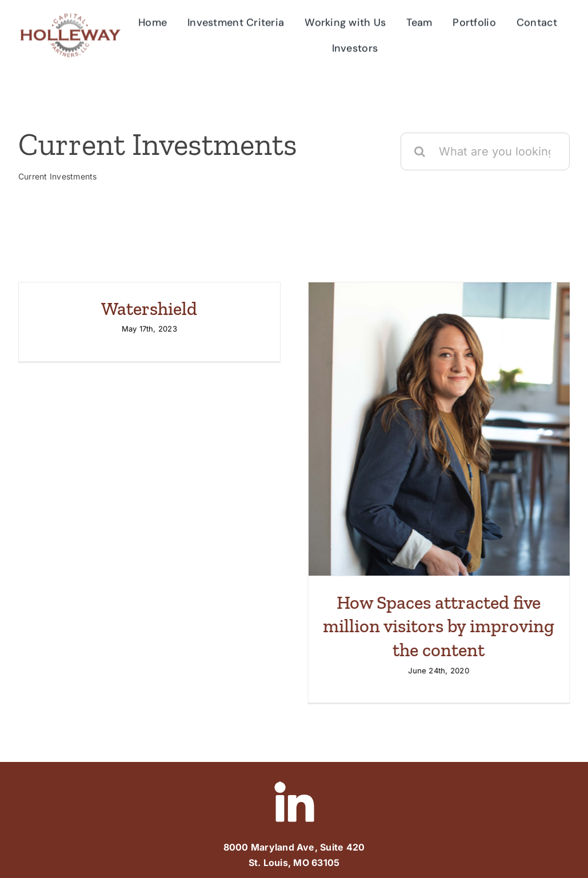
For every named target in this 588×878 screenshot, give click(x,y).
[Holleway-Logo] (70, 15)
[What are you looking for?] (485, 157)
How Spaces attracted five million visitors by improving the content (433, 631)
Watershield (149, 314)
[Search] (419, 157)
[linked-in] (294, 773)
